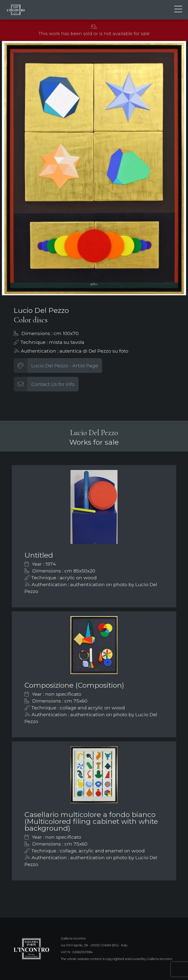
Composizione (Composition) (74, 685)
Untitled (39, 555)
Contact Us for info (53, 384)
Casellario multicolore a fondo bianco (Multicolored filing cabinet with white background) (91, 821)
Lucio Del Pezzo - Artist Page (65, 366)
